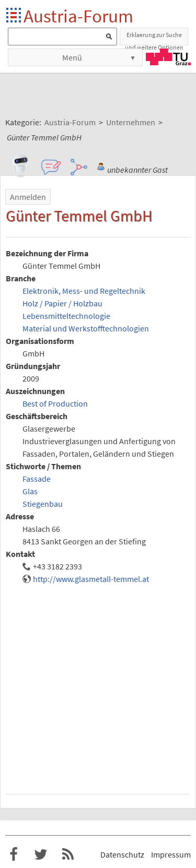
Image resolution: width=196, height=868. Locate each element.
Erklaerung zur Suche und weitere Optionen (154, 38)
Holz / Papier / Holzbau (62, 303)
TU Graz (168, 57)
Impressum (171, 854)
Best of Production (55, 403)
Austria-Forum (78, 16)
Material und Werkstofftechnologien (86, 328)
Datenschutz (122, 854)
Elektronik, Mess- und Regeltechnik (84, 291)
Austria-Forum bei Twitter (41, 854)
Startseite (14, 16)
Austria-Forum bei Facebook (14, 854)
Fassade (37, 479)
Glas (30, 491)
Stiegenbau (43, 504)
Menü (72, 57)
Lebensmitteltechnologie (66, 316)
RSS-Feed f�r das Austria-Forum (68, 854)
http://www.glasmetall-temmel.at (91, 579)
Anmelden (28, 197)
